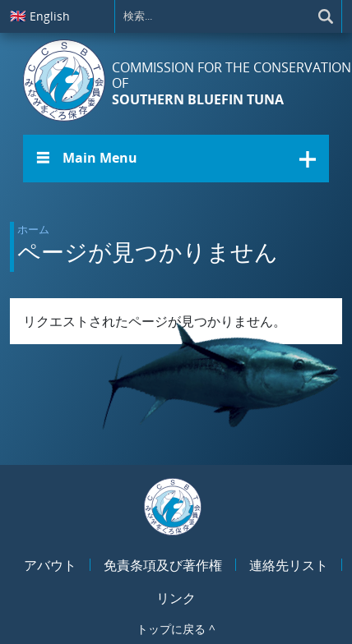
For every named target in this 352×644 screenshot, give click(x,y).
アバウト (50, 565)
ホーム (33, 229)
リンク (176, 598)
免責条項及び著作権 (163, 565)
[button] (176, 159)
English (40, 16)
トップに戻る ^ (176, 629)
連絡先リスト (289, 565)
